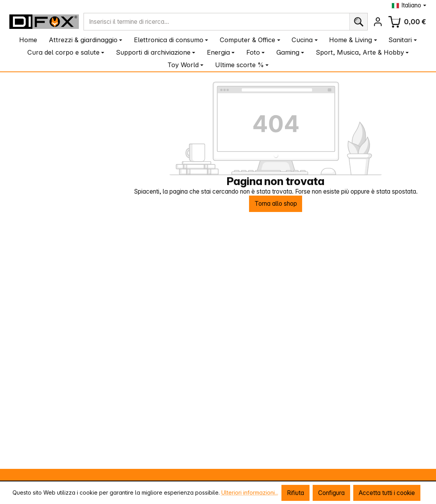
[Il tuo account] (378, 22)
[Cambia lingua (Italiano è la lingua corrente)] (409, 5)
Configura (331, 493)
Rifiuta (295, 493)
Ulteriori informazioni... (250, 492)
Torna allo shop (276, 204)
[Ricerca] (358, 22)
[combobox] (216, 22)
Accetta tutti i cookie (387, 493)
